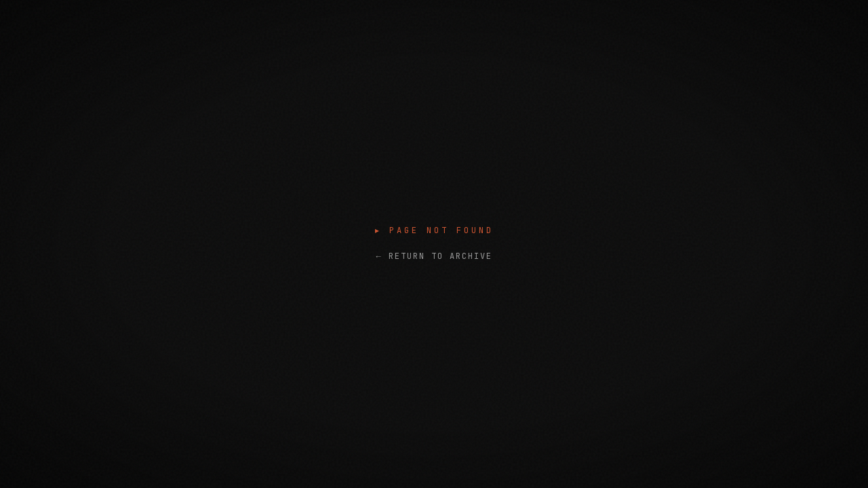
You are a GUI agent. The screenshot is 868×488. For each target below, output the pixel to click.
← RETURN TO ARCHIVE (434, 256)
